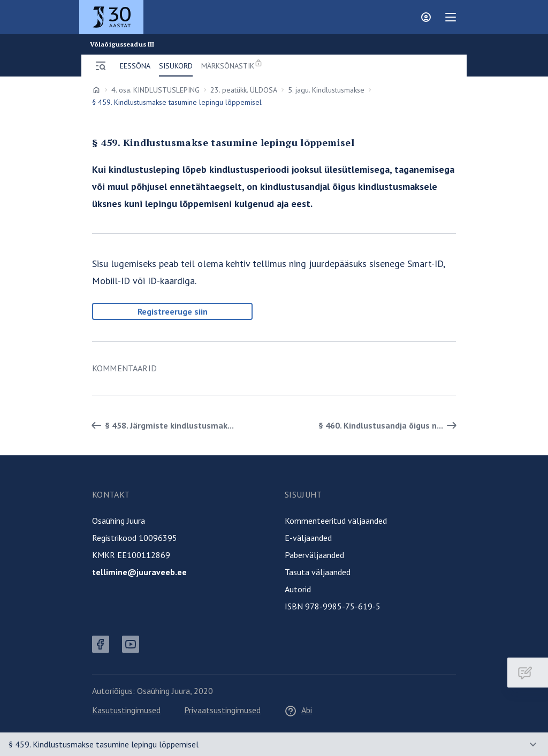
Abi (298, 710)
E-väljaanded (308, 538)
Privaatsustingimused (222, 710)
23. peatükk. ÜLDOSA (244, 90)
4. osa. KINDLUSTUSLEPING (155, 90)
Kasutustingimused (126, 710)
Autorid (298, 589)
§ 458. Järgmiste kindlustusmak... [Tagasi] (161, 425)
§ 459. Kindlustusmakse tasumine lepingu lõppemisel (104, 744)
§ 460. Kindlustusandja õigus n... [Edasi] (389, 425)
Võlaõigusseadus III (122, 44)
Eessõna (135, 66)
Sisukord (176, 66)
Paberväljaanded (314, 555)
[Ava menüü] (101, 66)
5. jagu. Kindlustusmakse (326, 90)
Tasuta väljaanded (318, 572)
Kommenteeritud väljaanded (336, 521)
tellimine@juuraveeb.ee (139, 572)
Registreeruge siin (173, 311)
